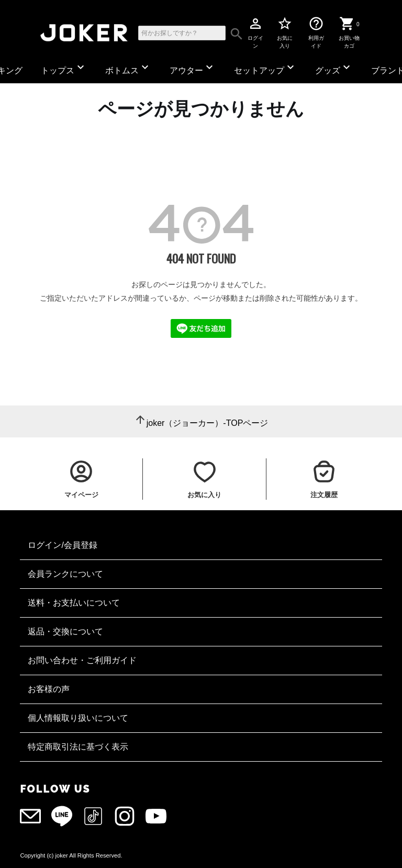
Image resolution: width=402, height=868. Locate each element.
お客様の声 (49, 689)
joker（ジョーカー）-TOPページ (208, 423)
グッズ (334, 68)
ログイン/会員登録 (62, 545)
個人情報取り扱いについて (78, 718)
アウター (193, 68)
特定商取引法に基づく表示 (78, 747)
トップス (64, 68)
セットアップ (265, 68)
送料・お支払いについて (74, 603)
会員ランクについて (65, 574)
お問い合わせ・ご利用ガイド (82, 660)
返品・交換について (65, 631)
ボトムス (128, 68)
